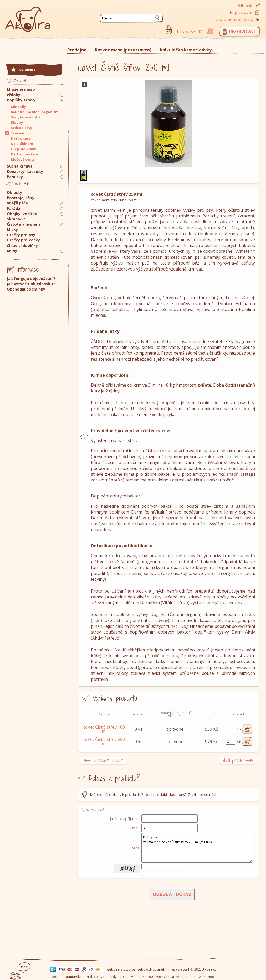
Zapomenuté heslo (235, 19)
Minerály (18, 107)
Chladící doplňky (22, 245)
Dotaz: (134, 848)
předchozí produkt (108, 760)
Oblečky (14, 192)
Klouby (17, 122)
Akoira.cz (209, 969)
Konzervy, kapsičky (25, 171)
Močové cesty (23, 159)
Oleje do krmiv (23, 149)
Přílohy (14, 95)
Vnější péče (17, 203)
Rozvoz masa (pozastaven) (123, 50)
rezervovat (242, 32)
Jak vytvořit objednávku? (31, 284)
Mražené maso (21, 89)
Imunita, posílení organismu (36, 112)
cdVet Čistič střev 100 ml (104, 729)
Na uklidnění (22, 144)
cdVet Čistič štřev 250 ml (104, 742)
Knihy (12, 251)
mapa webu (178, 969)
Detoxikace (21, 138)
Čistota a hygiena (24, 224)
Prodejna (77, 50)
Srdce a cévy (21, 128)
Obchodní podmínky (26, 289)
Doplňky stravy (21, 100)
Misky (12, 229)
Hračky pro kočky (23, 240)
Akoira (28, 16)
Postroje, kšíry (21, 198)
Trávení (17, 133)
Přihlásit (244, 6)
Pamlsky (15, 177)
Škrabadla (16, 219)
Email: (135, 828)
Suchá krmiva (20, 166)
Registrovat (241, 12)
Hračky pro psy (21, 235)
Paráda (14, 208)
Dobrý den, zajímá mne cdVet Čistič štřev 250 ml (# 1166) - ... (197, 848)
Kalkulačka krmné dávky (186, 50)
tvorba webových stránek (145, 969)
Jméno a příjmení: (125, 818)
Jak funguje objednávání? (31, 279)
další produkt (233, 760)
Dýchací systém (24, 154)
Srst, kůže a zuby (25, 117)
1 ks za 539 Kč (190, 32)
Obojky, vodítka (22, 214)
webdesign (115, 969)
